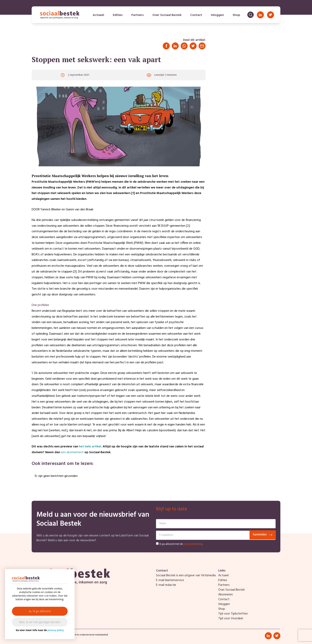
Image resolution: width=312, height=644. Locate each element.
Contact (196, 15)
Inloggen (217, 15)
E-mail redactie (166, 585)
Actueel (98, 15)
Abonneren (226, 595)
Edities (118, 15)
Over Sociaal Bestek (167, 15)
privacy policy (56, 630)
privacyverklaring (193, 544)
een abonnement (72, 452)
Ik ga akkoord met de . (182, 544)
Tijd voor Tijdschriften (233, 614)
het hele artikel (90, 447)
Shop (236, 15)
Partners (137, 15)
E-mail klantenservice (170, 580)
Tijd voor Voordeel (231, 619)
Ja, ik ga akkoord (40, 611)
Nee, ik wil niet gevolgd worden (40, 622)
